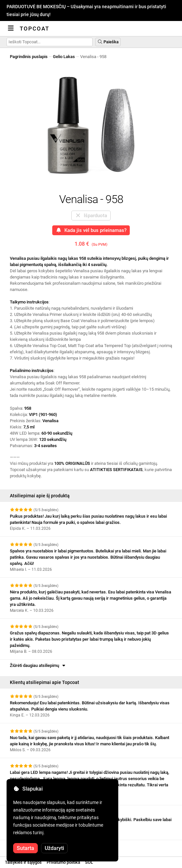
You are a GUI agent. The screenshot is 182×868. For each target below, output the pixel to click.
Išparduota (91, 216)
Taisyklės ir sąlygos (23, 862)
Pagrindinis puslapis (29, 57)
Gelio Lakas (64, 57)
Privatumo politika (63, 862)
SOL (89, 862)
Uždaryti (54, 848)
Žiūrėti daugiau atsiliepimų (38, 665)
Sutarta (25, 848)
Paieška (108, 42)
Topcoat (34, 29)
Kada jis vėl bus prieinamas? (91, 230)
